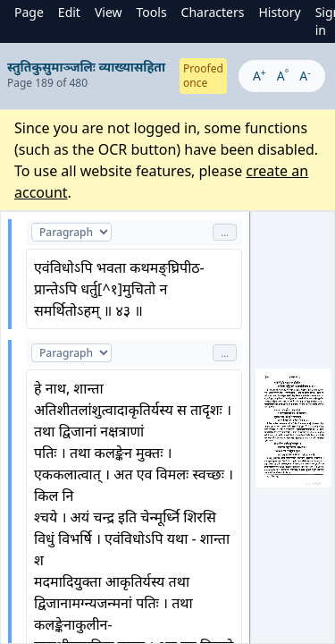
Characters (213, 12)
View (109, 12)
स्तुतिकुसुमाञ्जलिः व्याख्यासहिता (86, 67)
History (279, 12)
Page (29, 12)
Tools (152, 12)
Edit (69, 12)
